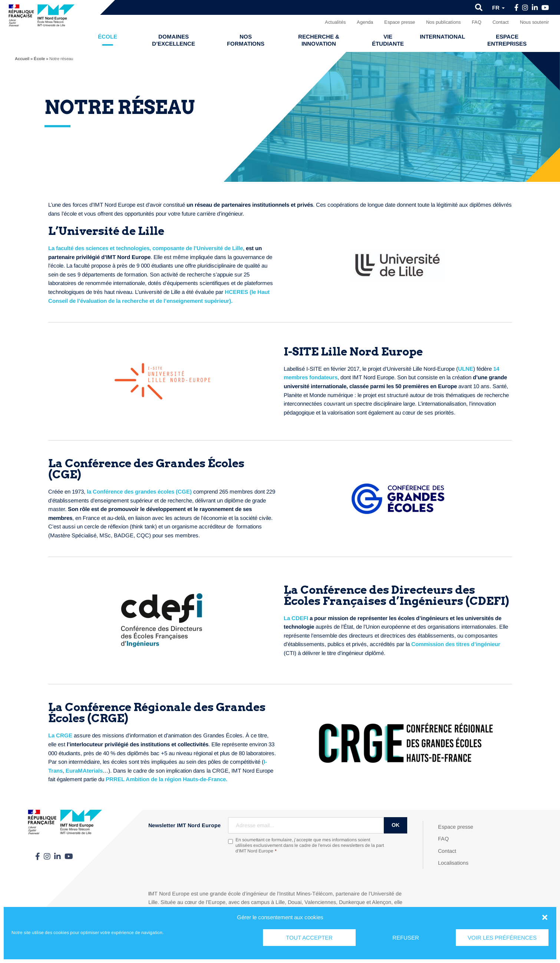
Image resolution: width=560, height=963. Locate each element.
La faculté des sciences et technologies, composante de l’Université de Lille (146, 248)
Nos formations (246, 40)
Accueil (22, 59)
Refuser (406, 938)
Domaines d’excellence (174, 40)
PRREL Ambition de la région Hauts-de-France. (167, 779)
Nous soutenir (534, 22)
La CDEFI (296, 618)
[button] (545, 917)
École (108, 37)
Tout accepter (309, 938)
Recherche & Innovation (319, 40)
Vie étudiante (388, 40)
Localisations (453, 863)
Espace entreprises (507, 40)
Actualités (335, 22)
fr (498, 8)
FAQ (477, 22)
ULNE (466, 369)
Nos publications (443, 22)
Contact (501, 22)
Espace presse (400, 22)
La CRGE (60, 735)
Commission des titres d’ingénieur (456, 644)
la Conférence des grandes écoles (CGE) (139, 492)
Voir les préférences (502, 938)
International (442, 37)
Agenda (365, 22)
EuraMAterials (84, 771)
